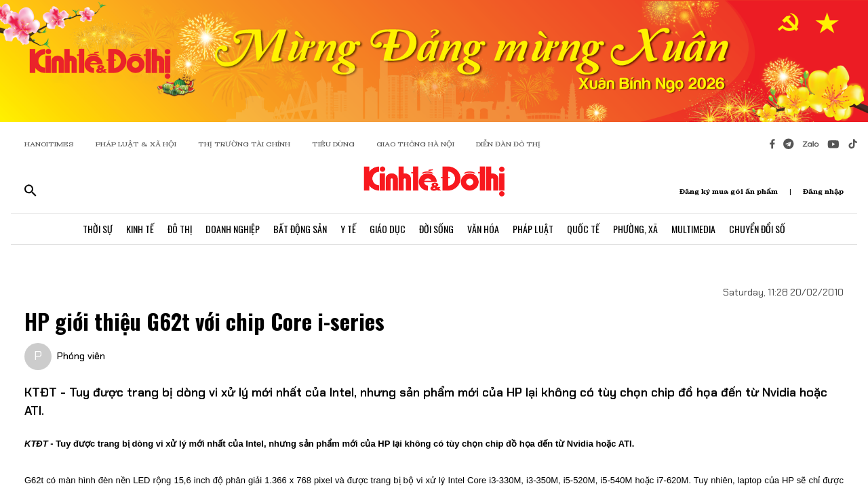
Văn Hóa (483, 229)
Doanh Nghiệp (233, 229)
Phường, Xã (635, 229)
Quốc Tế (583, 229)
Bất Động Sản (300, 229)
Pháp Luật (533, 229)
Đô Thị (180, 229)
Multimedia (693, 229)
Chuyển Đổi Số (757, 229)
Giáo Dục (388, 229)
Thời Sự (98, 229)
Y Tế (348, 229)
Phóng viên (81, 356)
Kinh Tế (140, 229)
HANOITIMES (49, 144)
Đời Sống (436, 229)
